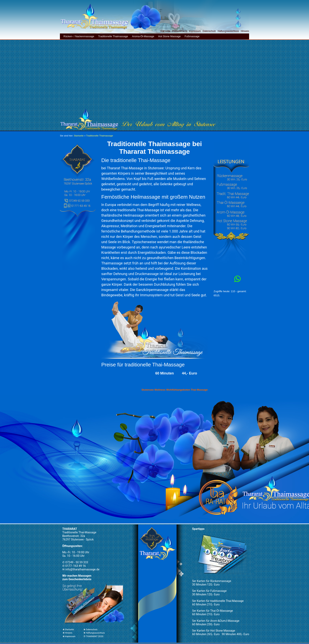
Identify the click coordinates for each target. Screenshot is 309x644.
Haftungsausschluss (228, 31)
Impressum (195, 31)
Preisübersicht (180, 31)
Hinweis (245, 31)
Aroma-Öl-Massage (143, 36)
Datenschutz (209, 31)
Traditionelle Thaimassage (113, 36)
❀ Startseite (68, 630)
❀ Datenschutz (90, 630)
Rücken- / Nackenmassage (79, 36)
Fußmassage (192, 36)
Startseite (165, 31)
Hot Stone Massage (169, 36)
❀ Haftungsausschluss (94, 633)
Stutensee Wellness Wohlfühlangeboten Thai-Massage (175, 390)
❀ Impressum (69, 636)
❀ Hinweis (67, 633)
